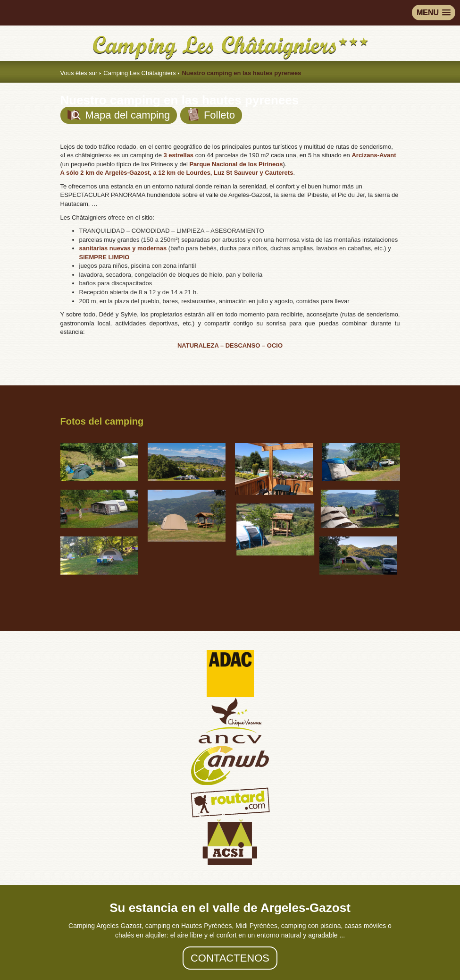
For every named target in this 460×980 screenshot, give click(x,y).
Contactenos (230, 958)
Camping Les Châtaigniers (139, 73)
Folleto (211, 114)
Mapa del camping (119, 115)
